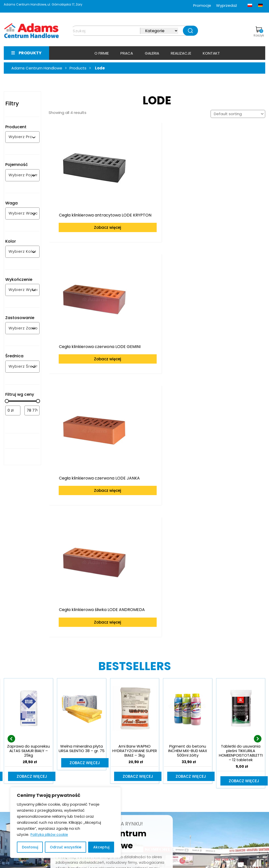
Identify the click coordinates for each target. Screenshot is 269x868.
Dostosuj (30, 847)
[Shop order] (238, 114)
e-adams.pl (203, 788)
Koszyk (259, 32)
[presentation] (11, 560)
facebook (201, 802)
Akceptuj (101, 847)
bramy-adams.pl (208, 795)
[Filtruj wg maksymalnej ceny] (32, 410)
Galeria (152, 53)
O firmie (102, 53)
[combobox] (20, 137)
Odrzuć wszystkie (66, 847)
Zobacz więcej (87, 218)
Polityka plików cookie (49, 835)
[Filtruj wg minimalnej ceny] (13, 410)
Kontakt (211, 53)
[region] (65, 822)
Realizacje (181, 53)
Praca (127, 53)
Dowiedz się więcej (100, 722)
